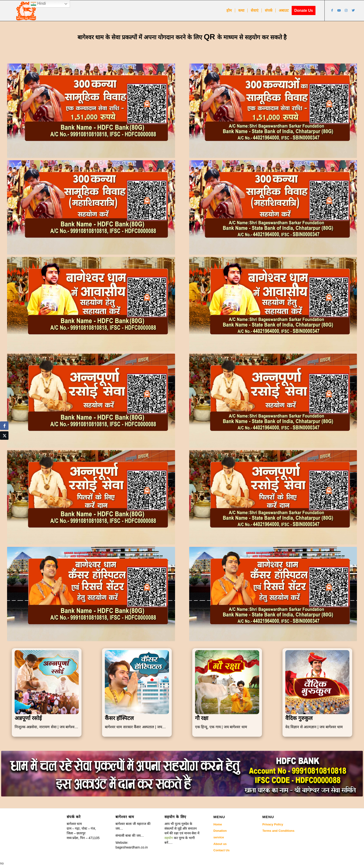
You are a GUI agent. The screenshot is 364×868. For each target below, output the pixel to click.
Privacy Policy (273, 824)
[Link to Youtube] (339, 10)
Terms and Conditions (278, 831)
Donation (220, 831)
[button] (182, 833)
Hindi (38, 4)
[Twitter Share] (4, 436)
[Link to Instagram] (346, 10)
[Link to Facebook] (332, 10)
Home (218, 824)
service (219, 837)
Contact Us (222, 850)
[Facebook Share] (4, 426)
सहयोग (169, 838)
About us (220, 844)
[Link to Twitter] (353, 10)
